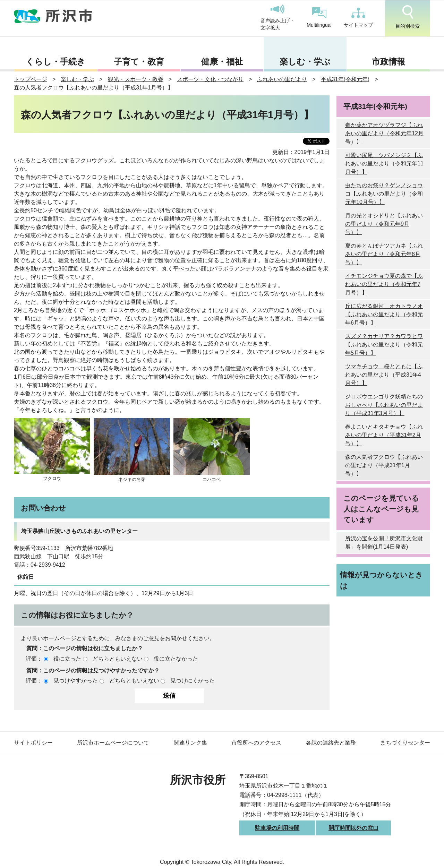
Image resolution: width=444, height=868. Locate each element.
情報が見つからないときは (381, 580)
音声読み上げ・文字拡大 (277, 18)
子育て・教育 (139, 62)
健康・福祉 (222, 62)
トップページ (31, 79)
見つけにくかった (193, 681)
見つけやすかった (76, 681)
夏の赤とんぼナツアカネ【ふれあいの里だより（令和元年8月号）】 (384, 254)
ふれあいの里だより (282, 79)
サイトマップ (358, 18)
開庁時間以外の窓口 (353, 828)
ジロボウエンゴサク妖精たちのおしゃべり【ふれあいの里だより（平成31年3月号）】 (384, 405)
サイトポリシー (33, 743)
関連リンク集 (190, 743)
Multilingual (319, 18)
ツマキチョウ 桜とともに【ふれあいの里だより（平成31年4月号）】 (384, 375)
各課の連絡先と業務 (331, 743)
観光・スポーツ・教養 (136, 79)
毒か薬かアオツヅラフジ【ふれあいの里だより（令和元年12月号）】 (384, 133)
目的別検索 (408, 17)
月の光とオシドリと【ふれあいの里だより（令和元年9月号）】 (384, 224)
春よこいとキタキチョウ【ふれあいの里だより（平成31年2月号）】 (384, 435)
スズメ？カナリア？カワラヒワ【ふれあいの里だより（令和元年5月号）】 (384, 345)
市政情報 (388, 62)
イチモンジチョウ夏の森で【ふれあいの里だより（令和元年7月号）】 (384, 284)
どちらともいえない (118, 659)
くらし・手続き (55, 62)
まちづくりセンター (405, 743)
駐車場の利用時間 (277, 828)
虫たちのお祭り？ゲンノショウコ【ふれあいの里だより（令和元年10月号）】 (384, 194)
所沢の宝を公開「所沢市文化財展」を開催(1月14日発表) (384, 543)
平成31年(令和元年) (345, 79)
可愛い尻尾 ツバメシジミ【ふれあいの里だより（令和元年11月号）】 (384, 164)
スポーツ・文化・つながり (210, 79)
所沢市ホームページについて (113, 743)
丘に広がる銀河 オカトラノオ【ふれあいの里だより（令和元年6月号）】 (384, 314)
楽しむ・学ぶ (305, 62)
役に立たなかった (176, 659)
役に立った (67, 659)
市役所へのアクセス (256, 743)
